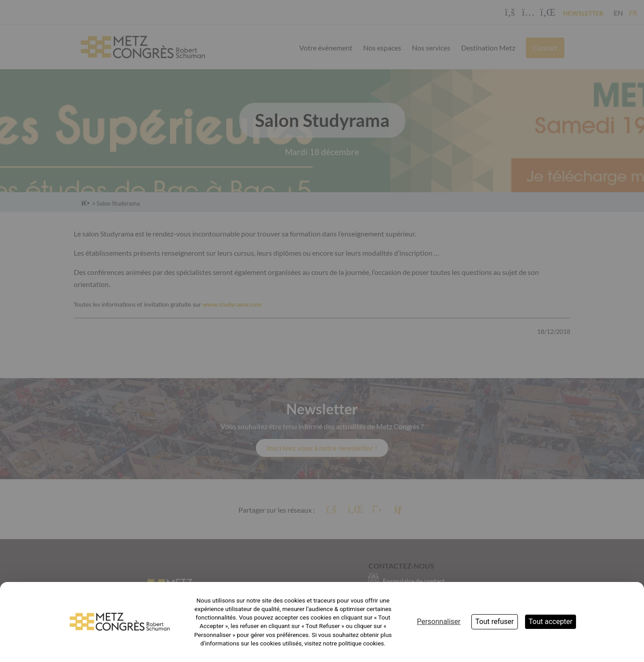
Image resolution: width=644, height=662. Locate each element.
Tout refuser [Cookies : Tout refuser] (495, 622)
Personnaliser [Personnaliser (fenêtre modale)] (439, 622)
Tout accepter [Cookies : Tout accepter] (551, 622)
